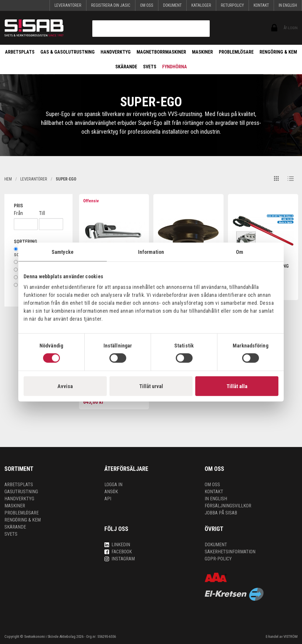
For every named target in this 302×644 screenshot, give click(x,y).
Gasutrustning (21, 492)
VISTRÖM (290, 636)
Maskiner (202, 52)
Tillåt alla (237, 386)
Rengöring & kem (278, 52)
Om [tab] (239, 252)
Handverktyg (116, 52)
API (108, 499)
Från (18, 213)
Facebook (118, 552)
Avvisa (65, 386)
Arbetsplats (20, 52)
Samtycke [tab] (63, 252)
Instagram (120, 559)
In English (288, 5)
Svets (150, 67)
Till (42, 213)
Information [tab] (151, 252)
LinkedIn (117, 545)
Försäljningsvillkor (228, 506)
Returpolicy (232, 5)
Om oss (147, 5)
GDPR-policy (218, 559)
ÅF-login (274, 28)
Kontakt (261, 5)
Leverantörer (68, 5)
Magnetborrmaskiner (161, 52)
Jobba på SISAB (221, 513)
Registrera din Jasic (111, 5)
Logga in (113, 485)
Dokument (172, 5)
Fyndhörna (175, 67)
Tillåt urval (151, 386)
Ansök (111, 492)
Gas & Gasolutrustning (68, 52)
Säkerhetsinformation (230, 552)
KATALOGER (201, 5)
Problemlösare (236, 52)
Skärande (126, 67)
